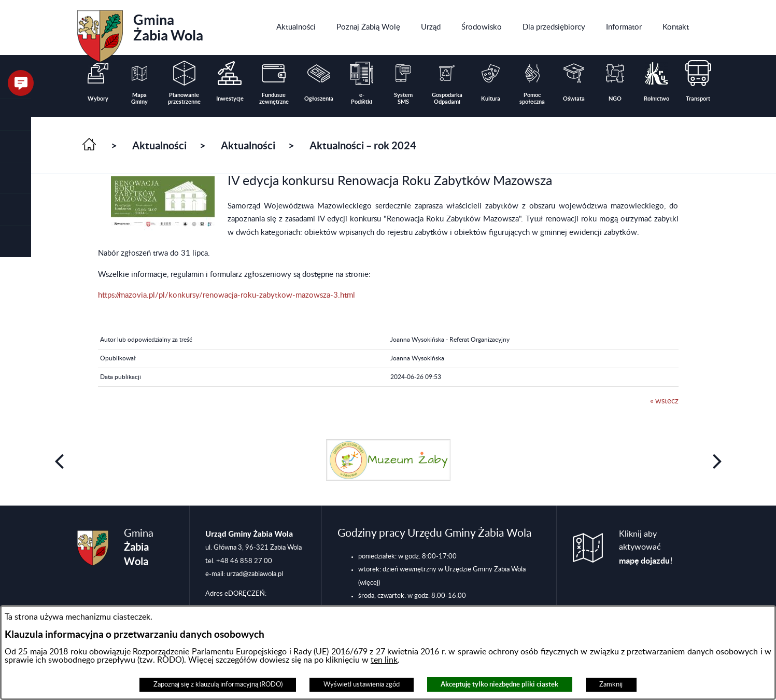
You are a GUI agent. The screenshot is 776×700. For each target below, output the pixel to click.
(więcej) (369, 583)
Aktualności (159, 145)
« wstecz (664, 401)
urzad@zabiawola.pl (255, 574)
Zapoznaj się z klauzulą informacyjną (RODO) (218, 684)
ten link (384, 660)
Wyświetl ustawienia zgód (362, 684)
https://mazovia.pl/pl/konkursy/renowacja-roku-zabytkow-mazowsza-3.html (227, 295)
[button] (16, 146)
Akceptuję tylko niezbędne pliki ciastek (499, 684)
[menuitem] (296, 27)
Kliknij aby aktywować (646, 548)
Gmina (140, 33)
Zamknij (611, 684)
